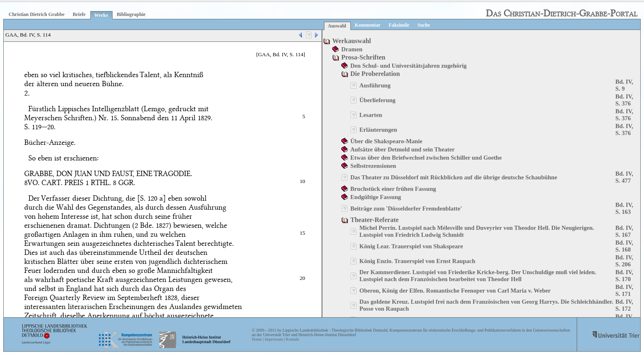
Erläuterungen (378, 130)
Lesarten (371, 115)
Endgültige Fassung (376, 197)
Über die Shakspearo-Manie (386, 141)
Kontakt (292, 339)
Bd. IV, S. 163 (624, 208)
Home (257, 339)
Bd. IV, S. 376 (624, 100)
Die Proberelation (375, 74)
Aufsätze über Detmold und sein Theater (402, 149)
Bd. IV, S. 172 (624, 305)
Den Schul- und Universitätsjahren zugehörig (408, 66)
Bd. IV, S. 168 (624, 246)
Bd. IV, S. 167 (624, 231)
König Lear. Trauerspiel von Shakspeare (411, 246)
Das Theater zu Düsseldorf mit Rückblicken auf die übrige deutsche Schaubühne (454, 177)
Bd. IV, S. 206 (624, 261)
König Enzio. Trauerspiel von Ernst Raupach (417, 261)
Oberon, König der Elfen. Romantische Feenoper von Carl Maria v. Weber (455, 291)
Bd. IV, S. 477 (624, 177)
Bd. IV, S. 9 (624, 85)
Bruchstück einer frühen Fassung (393, 189)
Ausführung (375, 85)
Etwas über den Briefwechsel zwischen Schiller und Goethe (426, 158)
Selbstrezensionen (373, 166)
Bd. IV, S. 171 (624, 290)
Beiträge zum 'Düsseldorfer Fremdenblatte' (406, 208)
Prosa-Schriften (363, 57)
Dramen (352, 49)
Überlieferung (377, 100)
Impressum (274, 339)
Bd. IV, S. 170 (624, 276)
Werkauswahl (352, 41)
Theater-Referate (375, 220)
